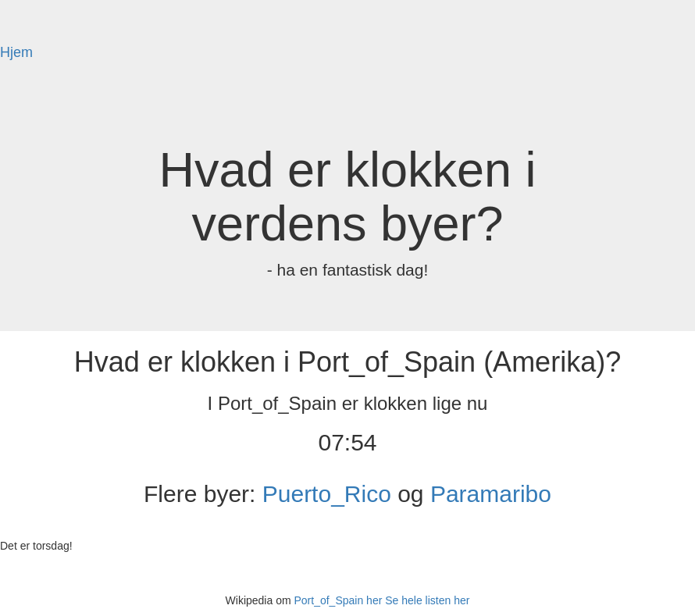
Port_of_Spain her (338, 600)
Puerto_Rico (327, 494)
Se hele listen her (427, 600)
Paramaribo (491, 494)
